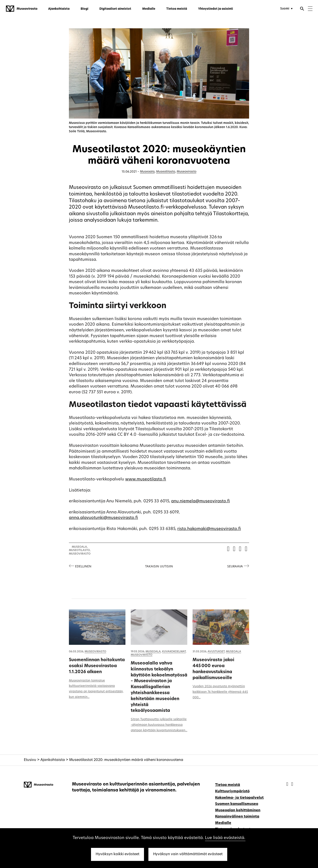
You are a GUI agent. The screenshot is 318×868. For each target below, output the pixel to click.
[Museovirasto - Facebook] (288, 784)
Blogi (84, 9)
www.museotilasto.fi (146, 479)
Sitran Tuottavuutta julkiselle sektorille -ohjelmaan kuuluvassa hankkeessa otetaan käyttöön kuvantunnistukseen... (159, 725)
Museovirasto (186, 172)
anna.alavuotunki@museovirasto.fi (103, 518)
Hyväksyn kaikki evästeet (117, 854)
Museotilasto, (80, 550)
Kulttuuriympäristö (232, 791)
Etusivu (30, 760)
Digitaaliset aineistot (115, 9)
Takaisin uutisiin (159, 567)
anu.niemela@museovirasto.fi (201, 501)
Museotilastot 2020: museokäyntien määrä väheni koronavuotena (126, 760)
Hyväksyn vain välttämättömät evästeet (188, 854)
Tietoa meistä (177, 9)
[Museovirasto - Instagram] (292, 784)
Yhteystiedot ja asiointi (216, 9)
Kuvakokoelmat (174, 652)
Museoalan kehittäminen (238, 810)
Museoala (147, 172)
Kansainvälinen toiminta (237, 817)
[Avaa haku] (302, 9)
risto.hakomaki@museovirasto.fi (209, 529)
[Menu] (310, 9)
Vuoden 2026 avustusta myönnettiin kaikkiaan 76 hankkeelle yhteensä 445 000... (220, 692)
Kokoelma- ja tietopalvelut (239, 798)
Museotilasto (166, 172)
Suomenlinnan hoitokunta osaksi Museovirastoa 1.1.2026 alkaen (97, 666)
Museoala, (80, 547)
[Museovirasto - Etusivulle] (22, 9)
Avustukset (216, 652)
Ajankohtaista (59, 9)
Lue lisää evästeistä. (225, 838)
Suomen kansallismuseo (237, 804)
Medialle (149, 9)
